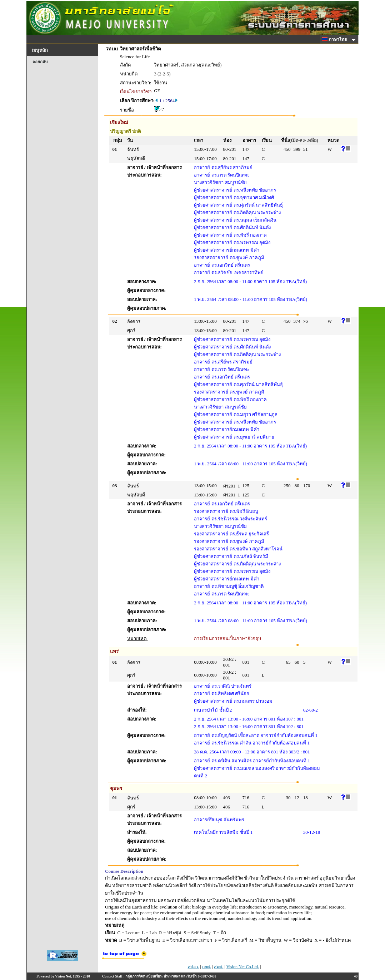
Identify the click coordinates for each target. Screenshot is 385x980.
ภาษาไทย (336, 39)
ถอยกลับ (40, 62)
